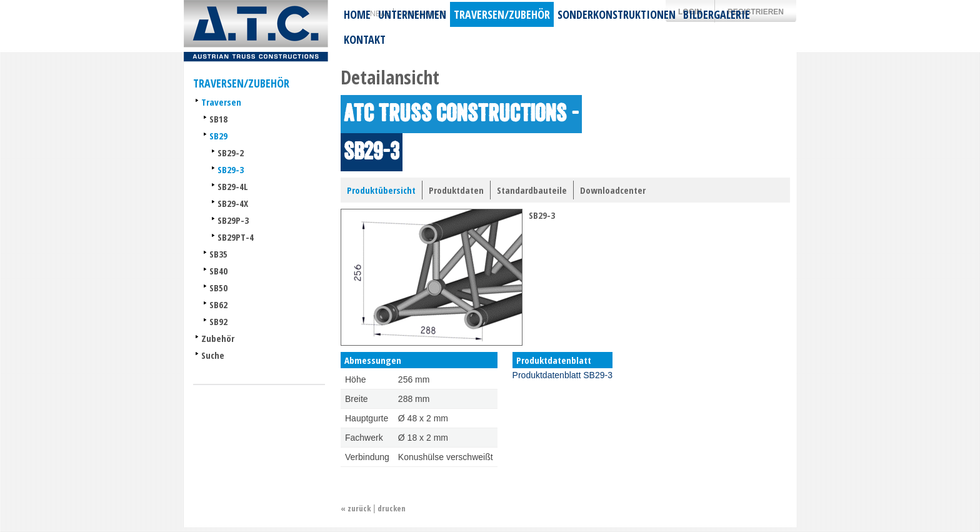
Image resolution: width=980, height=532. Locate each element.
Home (357, 14)
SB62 (218, 304)
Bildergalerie (717, 14)
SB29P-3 (233, 220)
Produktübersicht (381, 190)
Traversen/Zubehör (502, 14)
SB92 (218, 321)
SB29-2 (231, 153)
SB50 (218, 288)
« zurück (356, 508)
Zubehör (218, 338)
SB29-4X (233, 203)
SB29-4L (233, 186)
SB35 (218, 254)
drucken (392, 508)
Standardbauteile (532, 190)
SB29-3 (231, 169)
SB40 (218, 271)
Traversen (221, 102)
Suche (213, 355)
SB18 (218, 119)
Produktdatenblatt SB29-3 (562, 375)
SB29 (218, 136)
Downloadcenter (613, 190)
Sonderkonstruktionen (617, 14)
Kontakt (365, 39)
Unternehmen (412, 14)
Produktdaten (456, 190)
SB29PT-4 (236, 237)
